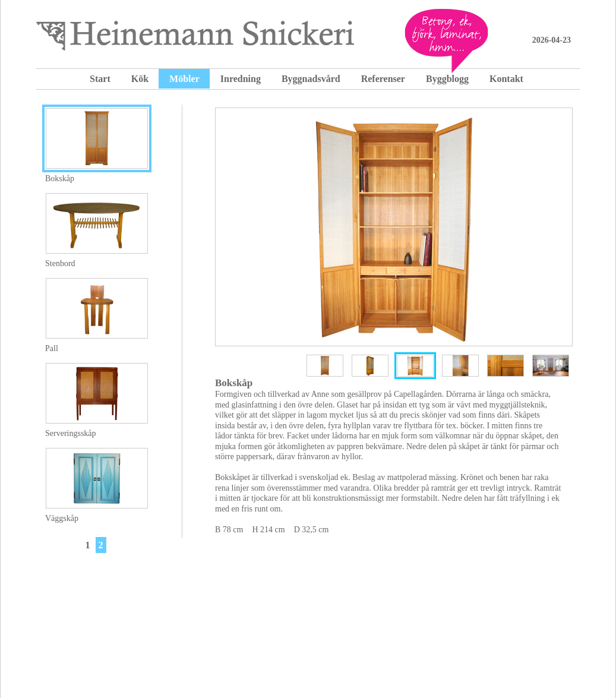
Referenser (383, 79)
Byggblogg (447, 79)
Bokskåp (60, 179)
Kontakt (506, 79)
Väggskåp (62, 518)
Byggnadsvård (311, 79)
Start (100, 79)
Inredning (241, 79)
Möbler (184, 79)
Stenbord (60, 263)
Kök (140, 79)
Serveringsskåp (71, 433)
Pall (52, 348)
